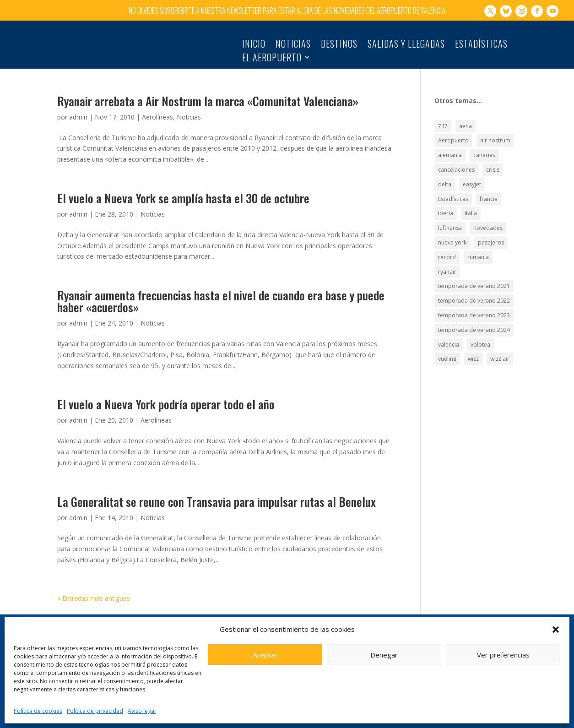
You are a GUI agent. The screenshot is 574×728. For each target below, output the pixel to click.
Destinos (339, 45)
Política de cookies (38, 711)
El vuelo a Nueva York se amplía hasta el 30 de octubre (183, 193)
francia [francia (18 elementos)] (489, 194)
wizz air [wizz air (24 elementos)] (500, 354)
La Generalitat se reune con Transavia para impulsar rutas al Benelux (217, 497)
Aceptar (265, 655)
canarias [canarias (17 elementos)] (484, 150)
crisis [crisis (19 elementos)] (493, 165)
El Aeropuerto (272, 59)
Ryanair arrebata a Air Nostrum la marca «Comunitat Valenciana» (208, 96)
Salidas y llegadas (406, 45)
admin (78, 112)
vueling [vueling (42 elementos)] (447, 354)
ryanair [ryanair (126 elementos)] (447, 267)
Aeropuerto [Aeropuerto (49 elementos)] (453, 136)
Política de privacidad (95, 711)
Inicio (254, 45)
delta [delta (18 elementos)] (445, 180)
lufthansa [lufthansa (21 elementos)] (450, 223)
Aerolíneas (157, 112)
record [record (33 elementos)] (447, 253)
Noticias (293, 45)
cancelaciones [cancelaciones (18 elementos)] (456, 165)
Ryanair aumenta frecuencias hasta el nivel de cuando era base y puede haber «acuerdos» (221, 296)
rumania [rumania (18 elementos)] (478, 253)
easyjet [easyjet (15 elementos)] (472, 180)
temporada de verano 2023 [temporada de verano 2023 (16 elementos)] (474, 311)
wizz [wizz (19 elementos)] (473, 354)
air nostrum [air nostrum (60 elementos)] (495, 136)
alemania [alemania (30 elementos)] (450, 150)
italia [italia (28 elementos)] (471, 209)
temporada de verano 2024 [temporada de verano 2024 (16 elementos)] (474, 325)
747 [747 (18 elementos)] (443, 121)
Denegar (384, 655)
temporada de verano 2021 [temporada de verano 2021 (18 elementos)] (474, 281)
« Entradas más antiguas (94, 593)
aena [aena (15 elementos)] (466, 121)
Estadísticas (481, 45)
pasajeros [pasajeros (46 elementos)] (491, 238)
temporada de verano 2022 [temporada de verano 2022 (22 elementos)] (474, 296)
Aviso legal (142, 711)
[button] (556, 630)
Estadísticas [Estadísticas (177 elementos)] (453, 194)
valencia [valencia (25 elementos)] (449, 340)
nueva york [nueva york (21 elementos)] (452, 238)
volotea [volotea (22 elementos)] (480, 340)
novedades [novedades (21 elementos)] (488, 223)
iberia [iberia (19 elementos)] (446, 209)
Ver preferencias (503, 655)
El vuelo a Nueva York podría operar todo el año (166, 399)
